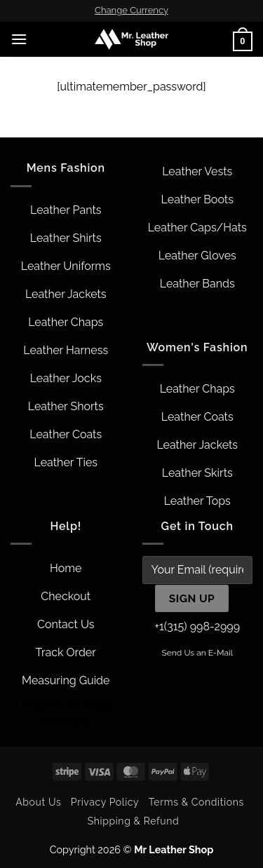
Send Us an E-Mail (197, 653)
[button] (19, 39)
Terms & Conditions (196, 802)
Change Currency (131, 10)
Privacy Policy (105, 802)
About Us (38, 802)
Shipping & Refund (134, 821)
